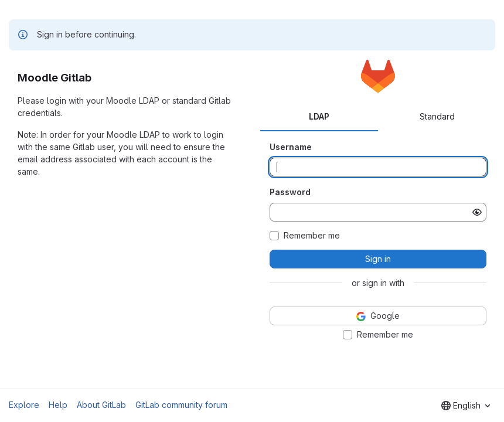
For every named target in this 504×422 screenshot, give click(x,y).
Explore (24, 405)
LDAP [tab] (319, 116)
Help (58, 405)
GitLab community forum (181, 405)
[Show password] (477, 212)
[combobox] (466, 406)
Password (290, 192)
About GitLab (101, 405)
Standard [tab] (437, 116)
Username (291, 147)
